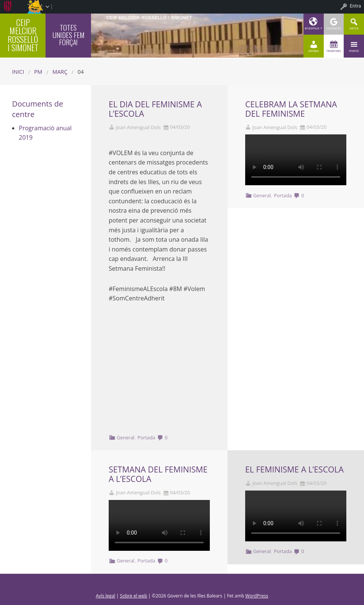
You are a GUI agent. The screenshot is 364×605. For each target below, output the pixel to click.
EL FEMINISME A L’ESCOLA (294, 469)
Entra (355, 6)
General (125, 437)
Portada (146, 437)
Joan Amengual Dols (138, 127)
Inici (18, 72)
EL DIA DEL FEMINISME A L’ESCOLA (155, 109)
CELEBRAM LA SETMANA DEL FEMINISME (291, 109)
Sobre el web (133, 596)
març (60, 72)
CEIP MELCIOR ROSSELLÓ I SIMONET (23, 35)
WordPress (257, 596)
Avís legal (105, 596)
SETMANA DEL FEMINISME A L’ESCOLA (158, 474)
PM (38, 72)
